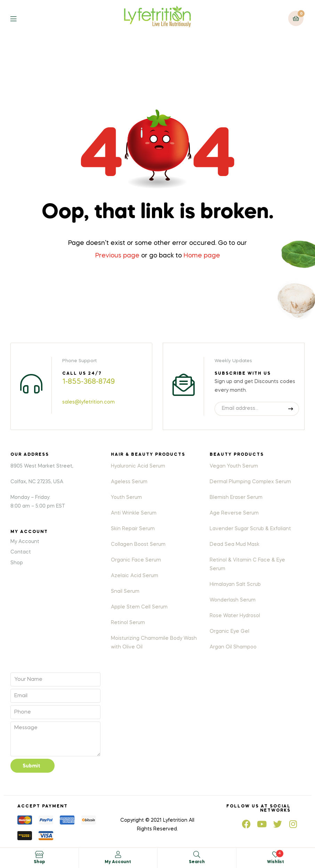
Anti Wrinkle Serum (134, 513)
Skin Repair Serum (133, 529)
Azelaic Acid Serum (135, 576)
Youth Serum (126, 497)
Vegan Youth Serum (234, 466)
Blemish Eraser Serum (236, 497)
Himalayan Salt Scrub (235, 584)
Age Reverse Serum (234, 513)
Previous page (117, 256)
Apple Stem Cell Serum (139, 607)
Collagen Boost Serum (138, 544)
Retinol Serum (128, 623)
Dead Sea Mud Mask (235, 544)
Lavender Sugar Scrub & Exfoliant (250, 529)
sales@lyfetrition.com (88, 402)
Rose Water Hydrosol (235, 616)
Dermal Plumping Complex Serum (250, 482)
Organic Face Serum (136, 560)
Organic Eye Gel (229, 631)
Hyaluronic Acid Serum (138, 466)
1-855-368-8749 (88, 382)
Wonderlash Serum (233, 600)
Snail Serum (125, 591)
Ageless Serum (129, 482)
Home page (202, 256)
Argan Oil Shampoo (233, 647)
